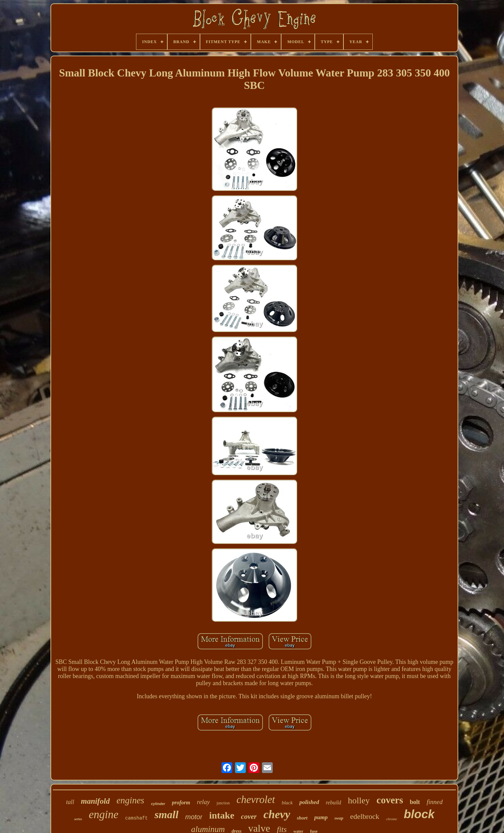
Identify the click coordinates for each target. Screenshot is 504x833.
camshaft (137, 818)
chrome (392, 819)
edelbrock (365, 816)
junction (223, 803)
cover (249, 816)
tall (70, 802)
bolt (415, 802)
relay (203, 802)
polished (309, 802)
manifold (95, 801)
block (419, 814)
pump (321, 817)
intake (222, 815)
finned (435, 802)
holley (359, 800)
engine (104, 814)
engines (130, 800)
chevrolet (256, 799)
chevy (277, 814)
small (166, 814)
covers (390, 800)
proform (181, 803)
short (302, 818)
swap (339, 818)
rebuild (334, 803)
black (287, 803)
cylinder (158, 804)
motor (194, 817)
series (78, 819)
